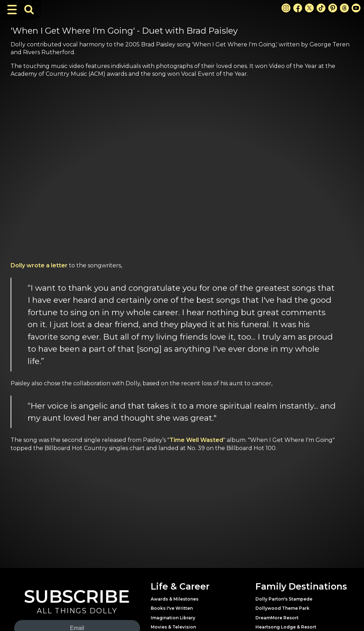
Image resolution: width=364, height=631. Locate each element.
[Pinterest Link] (333, 8)
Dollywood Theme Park (282, 608)
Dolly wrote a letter (39, 265)
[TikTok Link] (321, 8)
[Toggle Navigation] (12, 10)
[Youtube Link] (356, 8)
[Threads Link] (344, 8)
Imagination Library (173, 618)
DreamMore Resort (277, 618)
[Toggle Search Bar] (29, 10)
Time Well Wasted (196, 440)
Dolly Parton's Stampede (284, 599)
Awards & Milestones (175, 599)
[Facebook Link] (298, 8)
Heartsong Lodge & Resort (286, 627)
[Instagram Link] (286, 8)
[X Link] (309, 8)
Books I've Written (172, 608)
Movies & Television (173, 627)
